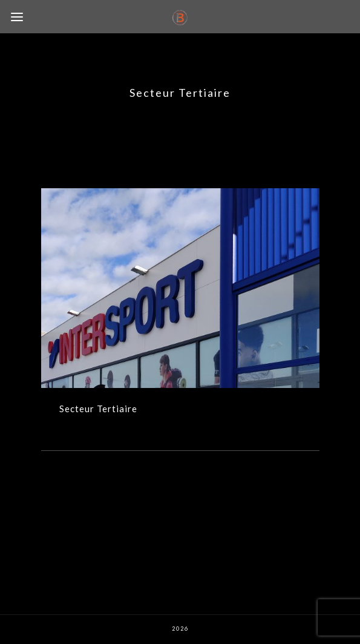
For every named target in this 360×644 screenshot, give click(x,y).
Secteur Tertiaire (98, 409)
